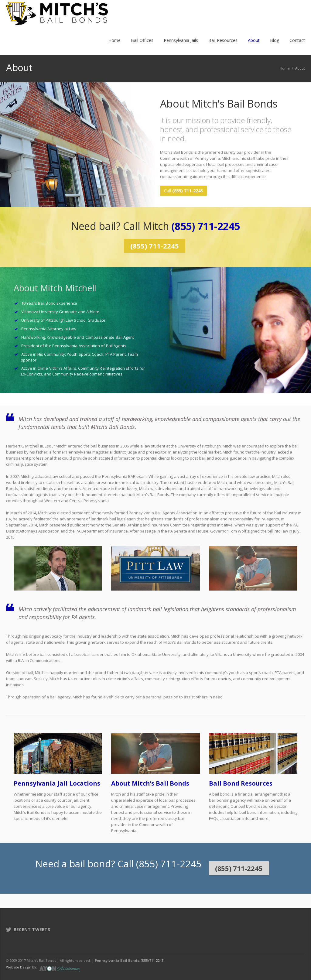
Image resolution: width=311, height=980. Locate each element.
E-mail (299, 956)
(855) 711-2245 (206, 224)
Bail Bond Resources (241, 779)
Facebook (261, 956)
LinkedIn (286, 956)
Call (183, 191)
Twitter (273, 956)
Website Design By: (22, 963)
